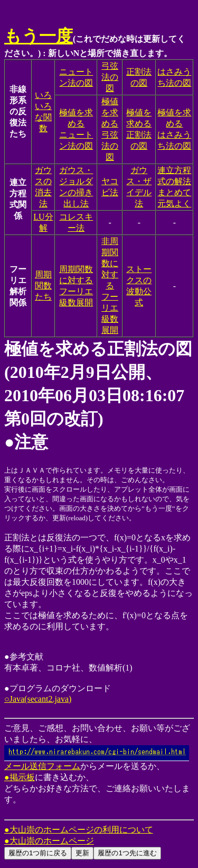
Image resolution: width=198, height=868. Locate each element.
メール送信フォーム (97, 762)
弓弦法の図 (110, 77)
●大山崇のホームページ (49, 841)
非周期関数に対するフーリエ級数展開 (110, 286)
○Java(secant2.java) (38, 699)
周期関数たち (43, 286)
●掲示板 (20, 777)
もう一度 (39, 36)
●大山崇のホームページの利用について (79, 830)
